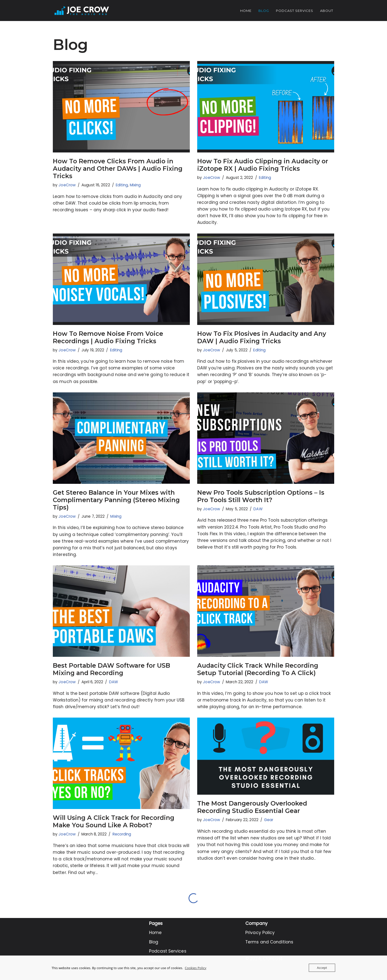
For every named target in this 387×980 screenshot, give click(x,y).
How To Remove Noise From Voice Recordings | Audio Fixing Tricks (108, 337)
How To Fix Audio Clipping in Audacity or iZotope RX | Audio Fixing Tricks (263, 165)
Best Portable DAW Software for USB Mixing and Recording (111, 669)
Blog (264, 11)
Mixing (135, 185)
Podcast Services (295, 11)
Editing (122, 185)
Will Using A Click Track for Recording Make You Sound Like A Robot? (114, 821)
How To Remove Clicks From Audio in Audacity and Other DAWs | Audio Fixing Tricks (118, 169)
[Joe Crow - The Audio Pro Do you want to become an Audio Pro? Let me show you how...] (82, 11)
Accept (322, 968)
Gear (269, 820)
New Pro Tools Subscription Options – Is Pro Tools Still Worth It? (261, 496)
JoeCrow (67, 185)
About (327, 11)
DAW (258, 509)
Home (246, 11)
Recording (122, 834)
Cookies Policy (196, 968)
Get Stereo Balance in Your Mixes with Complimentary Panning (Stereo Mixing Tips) (116, 500)
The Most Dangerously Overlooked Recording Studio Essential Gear (252, 807)
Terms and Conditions (269, 942)
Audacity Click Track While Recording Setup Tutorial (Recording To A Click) (258, 669)
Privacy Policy (260, 933)
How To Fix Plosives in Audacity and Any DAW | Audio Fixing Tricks (262, 337)
